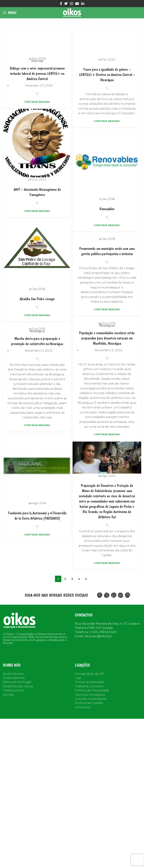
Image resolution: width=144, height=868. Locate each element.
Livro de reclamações (91, 699)
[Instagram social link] (71, 4)
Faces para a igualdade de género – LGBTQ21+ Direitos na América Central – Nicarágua (107, 75)
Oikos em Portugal (17, 682)
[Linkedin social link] (83, 4)
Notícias (37, 61)
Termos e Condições (90, 695)
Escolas (8, 695)
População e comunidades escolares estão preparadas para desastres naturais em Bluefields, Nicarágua (66, 342)
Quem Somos (13, 674)
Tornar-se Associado (90, 682)
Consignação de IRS (90, 674)
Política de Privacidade (92, 690)
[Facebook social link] (61, 4)
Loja (78, 678)
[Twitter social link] (66, 4)
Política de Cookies (89, 703)
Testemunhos (13, 690)
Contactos (82, 707)
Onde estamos (14, 678)
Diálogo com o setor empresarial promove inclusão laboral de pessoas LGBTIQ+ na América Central (37, 74)
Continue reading (37, 102)
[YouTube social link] (77, 4)
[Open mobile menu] (10, 13)
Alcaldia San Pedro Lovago (37, 299)
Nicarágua (66, 329)
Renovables (107, 209)
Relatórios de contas (18, 686)
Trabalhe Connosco (89, 686)
